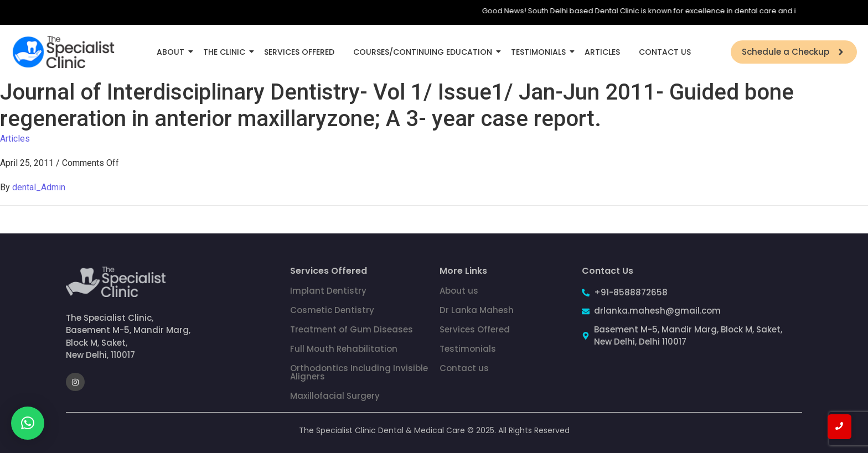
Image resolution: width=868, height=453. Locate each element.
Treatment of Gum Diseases (352, 329)
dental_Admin (39, 187)
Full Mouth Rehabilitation (344, 349)
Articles (602, 52)
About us (459, 291)
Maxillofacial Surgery (335, 396)
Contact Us (665, 52)
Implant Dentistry (328, 291)
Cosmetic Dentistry (332, 310)
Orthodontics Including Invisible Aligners (359, 372)
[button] (28, 423)
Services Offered (299, 52)
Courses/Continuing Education (425, 52)
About (172, 52)
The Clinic (226, 52)
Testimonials (540, 52)
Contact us (464, 368)
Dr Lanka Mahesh (477, 310)
